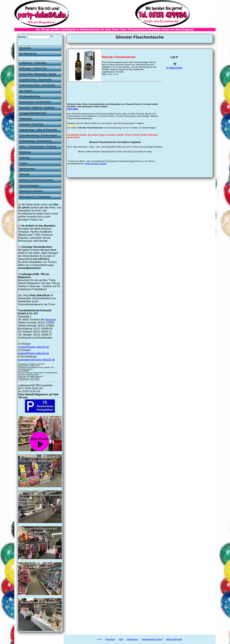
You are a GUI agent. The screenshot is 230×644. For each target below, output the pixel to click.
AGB (121, 639)
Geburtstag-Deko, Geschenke (37, 85)
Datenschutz (132, 639)
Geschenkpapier (29, 186)
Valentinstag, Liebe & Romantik (38, 130)
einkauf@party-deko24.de (34, 353)
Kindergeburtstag (30, 96)
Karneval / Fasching (31, 124)
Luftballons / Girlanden (33, 63)
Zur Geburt (26, 91)
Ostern (24, 163)
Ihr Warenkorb (28, 54)
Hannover (50, 319)
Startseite (25, 48)
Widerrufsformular (174, 639)
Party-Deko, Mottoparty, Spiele (38, 74)
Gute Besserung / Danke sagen (38, 135)
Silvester (25, 174)
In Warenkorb (174, 66)
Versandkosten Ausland (96, 164)
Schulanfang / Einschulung (35, 141)
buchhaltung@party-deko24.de (36, 360)
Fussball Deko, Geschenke (36, 80)
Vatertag (25, 158)
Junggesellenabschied (33, 113)
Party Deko (73, 109)
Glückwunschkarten (31, 191)
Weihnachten (27, 169)
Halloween (26, 119)
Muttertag (25, 152)
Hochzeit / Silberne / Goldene (37, 107)
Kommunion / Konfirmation (35, 102)
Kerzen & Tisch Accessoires (36, 180)
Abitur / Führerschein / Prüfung (38, 147)
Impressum (110, 639)
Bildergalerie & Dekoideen (35, 197)
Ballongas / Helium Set (33, 68)
